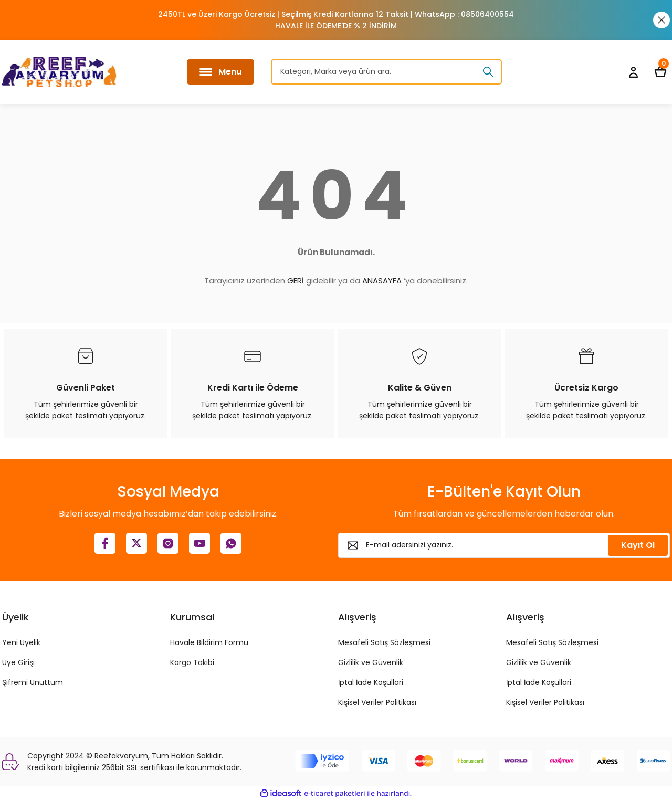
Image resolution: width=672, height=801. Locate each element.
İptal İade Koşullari (371, 682)
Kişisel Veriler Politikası (377, 702)
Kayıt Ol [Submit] (638, 545)
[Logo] (59, 72)
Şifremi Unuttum (33, 682)
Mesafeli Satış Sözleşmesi (384, 642)
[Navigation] (220, 72)
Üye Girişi (18, 662)
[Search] (386, 72)
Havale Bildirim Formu (209, 642)
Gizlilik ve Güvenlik (371, 662)
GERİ (296, 281)
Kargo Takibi (192, 662)
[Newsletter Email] (504, 545)
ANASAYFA (382, 281)
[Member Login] (633, 72)
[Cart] (660, 72)
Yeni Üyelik (21, 642)
